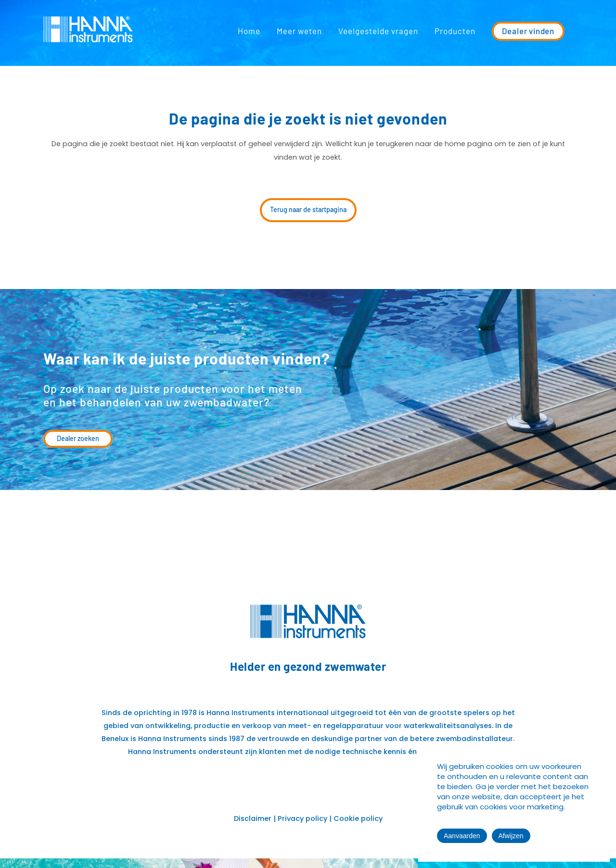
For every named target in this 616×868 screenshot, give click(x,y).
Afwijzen (511, 836)
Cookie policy (358, 818)
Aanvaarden (462, 836)
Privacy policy (302, 818)
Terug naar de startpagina (308, 209)
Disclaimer (253, 818)
